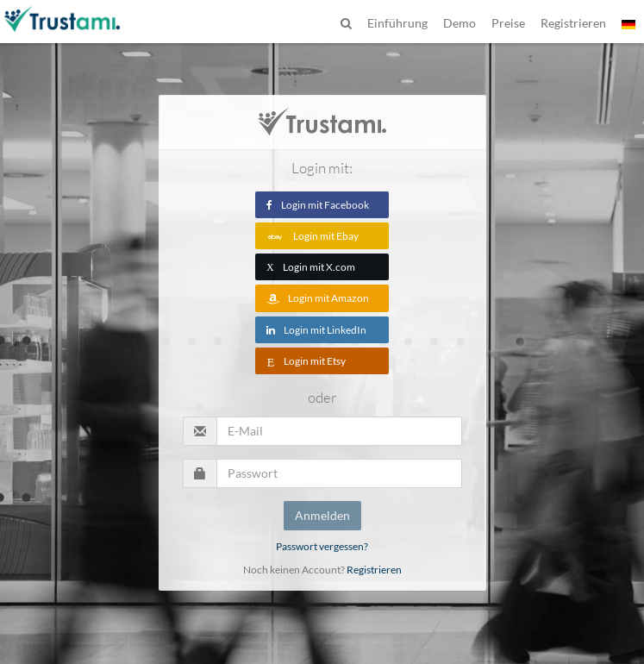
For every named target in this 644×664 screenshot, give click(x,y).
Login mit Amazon (318, 298)
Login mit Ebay (313, 236)
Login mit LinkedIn (316, 330)
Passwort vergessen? (322, 546)
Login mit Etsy (306, 361)
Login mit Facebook (318, 205)
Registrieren (374, 570)
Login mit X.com (311, 267)
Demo (460, 23)
